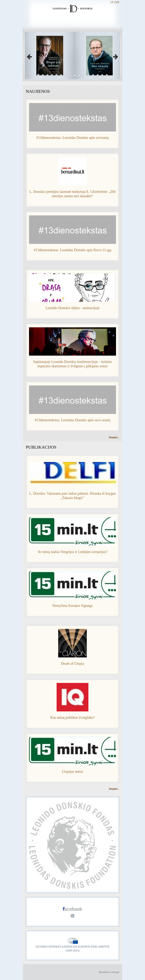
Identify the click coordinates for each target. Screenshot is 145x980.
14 (98, 75)
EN (117, 2)
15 (102, 75)
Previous (31, 56)
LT (112, 2)
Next (114, 56)
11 (84, 75)
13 (93, 75)
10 (79, 75)
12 (88, 75)
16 (107, 75)
